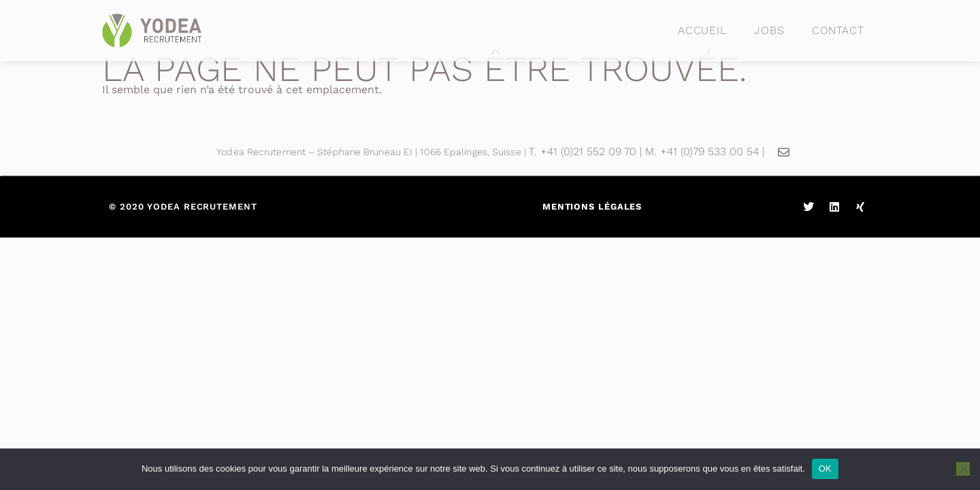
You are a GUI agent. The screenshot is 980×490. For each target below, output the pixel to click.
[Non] (963, 469)
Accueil (702, 30)
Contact (838, 30)
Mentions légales (592, 207)
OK (825, 469)
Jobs (769, 30)
